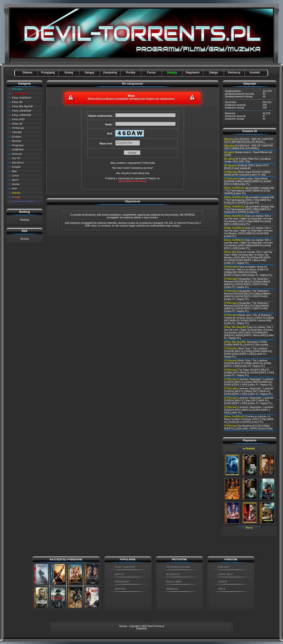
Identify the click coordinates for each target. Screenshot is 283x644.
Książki (16, 167)
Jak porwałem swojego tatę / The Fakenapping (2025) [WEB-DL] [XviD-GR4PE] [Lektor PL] (249, 191)
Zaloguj (89, 73)
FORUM (223, 582)
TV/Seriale (18, 128)
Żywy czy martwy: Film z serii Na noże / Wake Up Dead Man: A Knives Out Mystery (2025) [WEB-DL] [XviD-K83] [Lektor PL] (248, 232)
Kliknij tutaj (149, 163)
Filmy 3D (17, 124)
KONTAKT (224, 567)
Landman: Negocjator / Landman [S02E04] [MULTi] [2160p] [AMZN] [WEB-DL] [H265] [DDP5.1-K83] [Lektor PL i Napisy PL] (249, 382)
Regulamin (193, 73)
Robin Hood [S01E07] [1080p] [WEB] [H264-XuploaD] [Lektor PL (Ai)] (247, 173)
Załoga (213, 73)
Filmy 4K (17, 102)
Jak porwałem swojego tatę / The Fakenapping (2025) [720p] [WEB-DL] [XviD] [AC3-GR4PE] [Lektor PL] (249, 200)
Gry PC (16, 158)
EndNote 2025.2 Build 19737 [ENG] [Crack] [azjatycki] (246, 167)
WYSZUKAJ (174, 574)
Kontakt (255, 73)
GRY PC (120, 574)
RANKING (172, 589)
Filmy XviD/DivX (22, 98)
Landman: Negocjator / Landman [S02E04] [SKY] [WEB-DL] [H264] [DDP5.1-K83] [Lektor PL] (249, 410)
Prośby (131, 73)
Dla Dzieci (18, 163)
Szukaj (69, 73)
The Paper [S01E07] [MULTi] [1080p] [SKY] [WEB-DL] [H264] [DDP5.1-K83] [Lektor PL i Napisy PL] (249, 372)
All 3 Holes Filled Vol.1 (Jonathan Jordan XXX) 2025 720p (248, 160)
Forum (151, 73)
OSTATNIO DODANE (179, 567)
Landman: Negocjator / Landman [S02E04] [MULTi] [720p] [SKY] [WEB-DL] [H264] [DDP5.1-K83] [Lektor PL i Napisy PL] (249, 400)
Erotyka (17, 137)
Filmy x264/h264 (22, 111)
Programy (18, 145)
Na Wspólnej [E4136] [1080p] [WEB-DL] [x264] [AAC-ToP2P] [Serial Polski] (248, 427)
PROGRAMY (122, 582)
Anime (16, 184)
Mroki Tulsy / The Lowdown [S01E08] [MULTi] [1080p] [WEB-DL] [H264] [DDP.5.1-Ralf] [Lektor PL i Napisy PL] (248, 363)
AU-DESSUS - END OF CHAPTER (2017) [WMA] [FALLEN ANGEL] (248, 147)
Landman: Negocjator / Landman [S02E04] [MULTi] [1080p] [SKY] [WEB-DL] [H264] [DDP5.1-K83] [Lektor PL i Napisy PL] (249, 391)
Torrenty (25, 239)
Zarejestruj (110, 73)
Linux (15, 176)
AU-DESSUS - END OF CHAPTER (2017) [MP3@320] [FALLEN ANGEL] (248, 140)
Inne (15, 189)
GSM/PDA (18, 150)
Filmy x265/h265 (22, 115)
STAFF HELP (226, 574)
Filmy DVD (18, 119)
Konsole (17, 154)
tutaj (147, 173)
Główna (27, 73)
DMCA (222, 589)
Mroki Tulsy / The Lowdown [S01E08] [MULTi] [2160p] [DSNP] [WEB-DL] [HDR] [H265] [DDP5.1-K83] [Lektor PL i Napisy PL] (248, 352)
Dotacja (172, 73)
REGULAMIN (174, 582)
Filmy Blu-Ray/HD (22, 106)
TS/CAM (17, 132)
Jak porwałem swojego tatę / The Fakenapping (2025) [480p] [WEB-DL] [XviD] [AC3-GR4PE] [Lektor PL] (249, 209)
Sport (15, 180)
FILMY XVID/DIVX (125, 567)
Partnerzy (234, 73)
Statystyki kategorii (24, 201)
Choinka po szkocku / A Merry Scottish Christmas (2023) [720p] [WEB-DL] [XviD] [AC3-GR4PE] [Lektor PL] (249, 419)
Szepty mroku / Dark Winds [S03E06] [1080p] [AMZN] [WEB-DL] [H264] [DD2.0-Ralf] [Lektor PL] (248, 181)
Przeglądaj (48, 73)
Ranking (24, 220)
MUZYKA (120, 589)
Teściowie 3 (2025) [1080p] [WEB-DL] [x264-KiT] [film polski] (246, 343)
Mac (14, 171)
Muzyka (17, 141)
